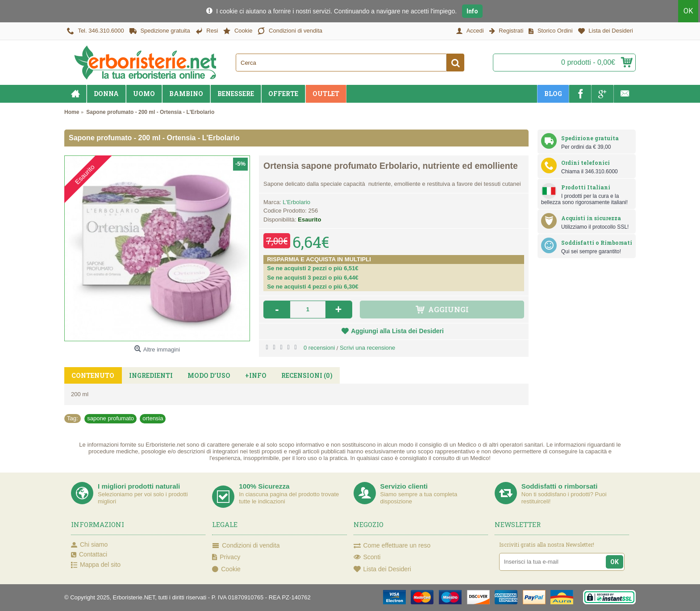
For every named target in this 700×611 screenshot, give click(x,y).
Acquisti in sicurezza (591, 218)
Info (472, 11)
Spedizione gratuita (590, 138)
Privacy (226, 557)
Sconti (367, 557)
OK (690, 11)
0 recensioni (319, 348)
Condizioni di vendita (246, 546)
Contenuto (92, 375)
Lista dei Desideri (382, 569)
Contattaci (89, 555)
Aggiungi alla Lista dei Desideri (397, 331)
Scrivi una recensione (367, 348)
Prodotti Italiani (586, 187)
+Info (251, 375)
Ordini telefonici (585, 163)
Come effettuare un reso (392, 546)
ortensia (153, 418)
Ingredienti (149, 375)
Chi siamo (89, 545)
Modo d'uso (206, 375)
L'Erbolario (296, 202)
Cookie (226, 569)
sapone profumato (110, 418)
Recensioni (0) (301, 375)
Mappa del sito (96, 565)
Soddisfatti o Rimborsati (597, 243)
